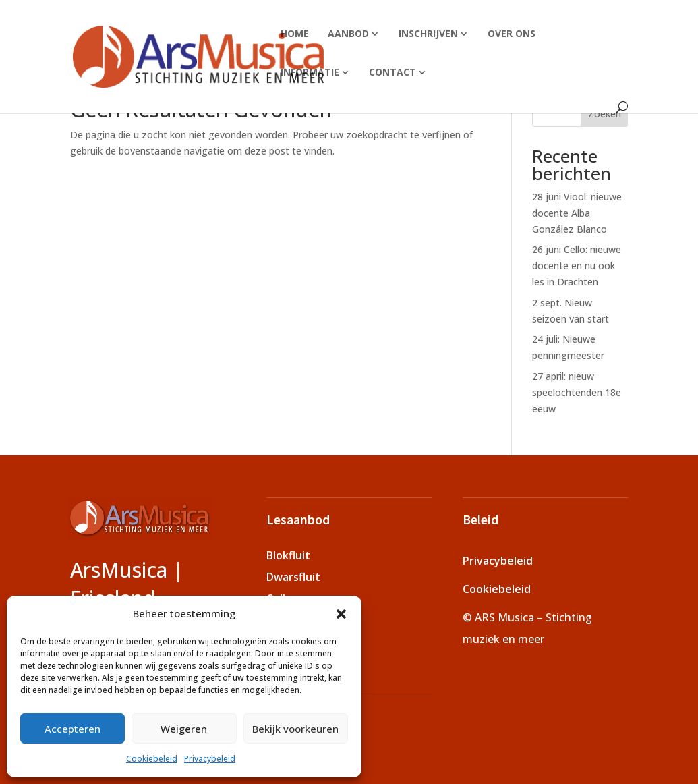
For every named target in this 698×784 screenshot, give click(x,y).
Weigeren (184, 729)
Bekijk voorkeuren (295, 729)
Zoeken (605, 114)
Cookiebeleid (152, 759)
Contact (392, 72)
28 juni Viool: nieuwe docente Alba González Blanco (577, 213)
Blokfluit (288, 555)
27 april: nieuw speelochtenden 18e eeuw (577, 392)
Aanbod (348, 33)
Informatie (310, 72)
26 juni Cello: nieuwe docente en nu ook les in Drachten (577, 265)
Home (295, 33)
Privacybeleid (210, 759)
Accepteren (72, 729)
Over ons (512, 33)
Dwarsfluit (293, 577)
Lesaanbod (298, 519)
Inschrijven (428, 33)
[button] (341, 614)
